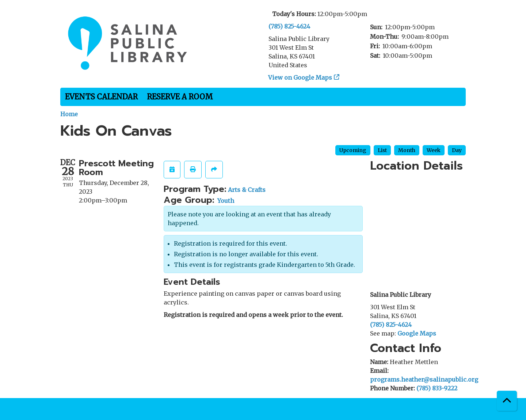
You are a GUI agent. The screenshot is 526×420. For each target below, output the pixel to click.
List (382, 150)
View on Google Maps (300, 77)
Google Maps (417, 333)
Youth (226, 201)
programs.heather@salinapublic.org (424, 379)
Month (407, 150)
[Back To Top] (507, 401)
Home (69, 114)
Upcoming (353, 150)
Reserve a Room (180, 97)
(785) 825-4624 (289, 26)
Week (434, 150)
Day (457, 150)
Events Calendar (101, 97)
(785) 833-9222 (437, 388)
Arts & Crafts (247, 190)
